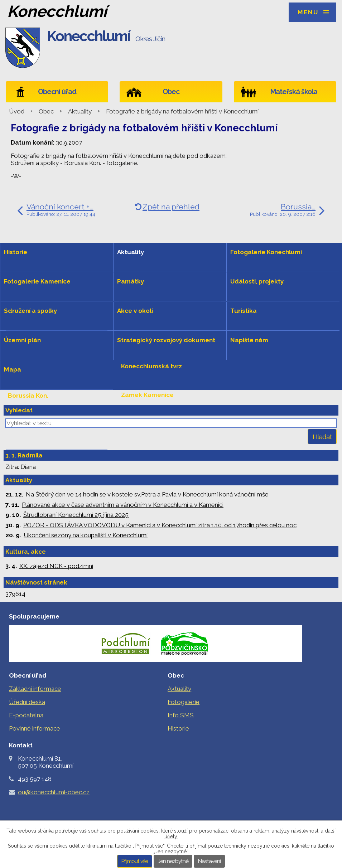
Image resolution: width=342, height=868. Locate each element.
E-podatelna (26, 715)
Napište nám (249, 340)
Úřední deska (27, 702)
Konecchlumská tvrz (151, 366)
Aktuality (80, 111)
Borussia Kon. (28, 396)
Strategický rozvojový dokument (166, 340)
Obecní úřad (57, 92)
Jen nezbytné (173, 861)
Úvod (17, 111)
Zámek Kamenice (147, 395)
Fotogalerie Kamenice (37, 281)
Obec (171, 92)
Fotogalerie (184, 702)
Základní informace (35, 689)
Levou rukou (27, 424)
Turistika (244, 311)
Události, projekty (257, 281)
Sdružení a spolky (30, 311)
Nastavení (209, 861)
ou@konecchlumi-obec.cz (54, 792)
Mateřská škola (294, 92)
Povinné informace (35, 728)
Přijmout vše (135, 861)
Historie (16, 252)
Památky (131, 281)
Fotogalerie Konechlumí (266, 252)
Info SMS (181, 715)
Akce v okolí (135, 311)
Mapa (13, 369)
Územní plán (22, 340)
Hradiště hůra (141, 423)
